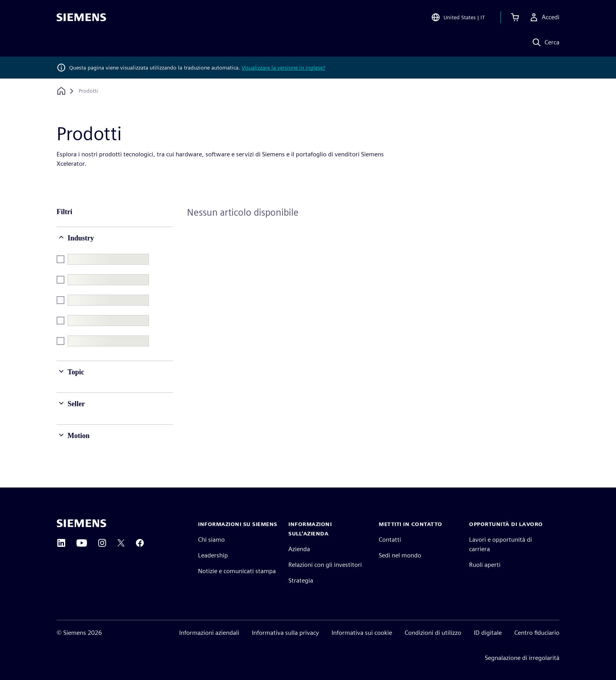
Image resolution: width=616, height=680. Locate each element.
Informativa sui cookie (362, 633)
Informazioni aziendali (209, 633)
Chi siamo (211, 540)
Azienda (299, 549)
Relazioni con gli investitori (325, 565)
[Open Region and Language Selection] (458, 17)
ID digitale (488, 633)
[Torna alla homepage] (61, 91)
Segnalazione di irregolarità (522, 658)
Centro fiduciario (537, 633)
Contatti (390, 540)
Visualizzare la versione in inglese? (283, 68)
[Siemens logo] (81, 17)
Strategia (301, 580)
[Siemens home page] (82, 523)
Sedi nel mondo (400, 555)
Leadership (213, 555)
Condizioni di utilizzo (433, 633)
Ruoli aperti (485, 565)
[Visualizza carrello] (515, 17)
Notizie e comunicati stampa (237, 571)
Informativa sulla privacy (285, 633)
